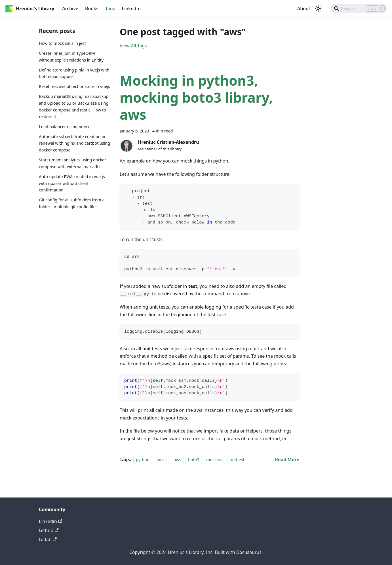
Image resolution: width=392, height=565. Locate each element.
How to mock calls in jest (62, 43)
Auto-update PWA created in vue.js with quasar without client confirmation (72, 183)
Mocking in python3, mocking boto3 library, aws (196, 97)
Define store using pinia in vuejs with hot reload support (74, 73)
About (304, 9)
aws (177, 460)
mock (162, 460)
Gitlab (48, 539)
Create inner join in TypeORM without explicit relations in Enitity (71, 57)
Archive (70, 9)
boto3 (194, 460)
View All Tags (133, 46)
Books (92, 9)
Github (49, 530)
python (143, 460)
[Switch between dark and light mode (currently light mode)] (318, 9)
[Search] (359, 9)
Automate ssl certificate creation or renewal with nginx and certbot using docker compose (74, 143)
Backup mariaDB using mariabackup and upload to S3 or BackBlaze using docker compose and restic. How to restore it (74, 106)
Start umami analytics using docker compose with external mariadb (72, 163)
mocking (214, 460)
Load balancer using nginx (64, 127)
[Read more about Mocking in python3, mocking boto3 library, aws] (287, 459)
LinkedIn (131, 9)
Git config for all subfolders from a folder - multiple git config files (72, 203)
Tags (110, 9)
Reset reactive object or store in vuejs (74, 86)
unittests (238, 460)
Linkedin (50, 521)
